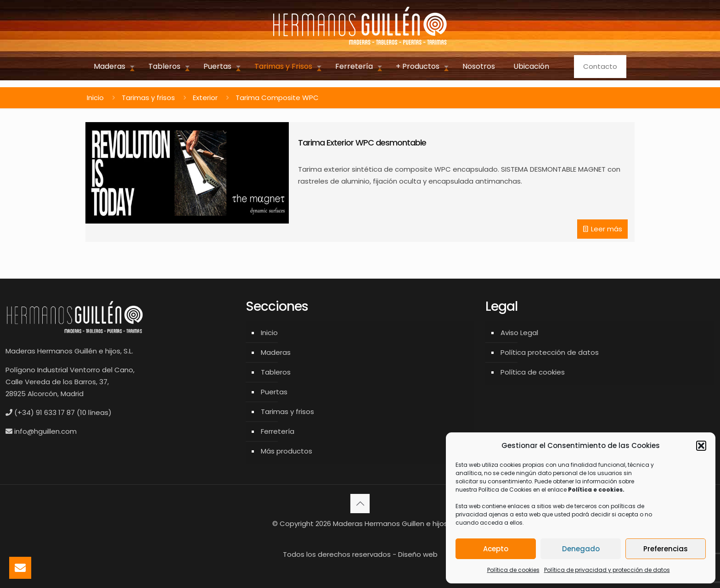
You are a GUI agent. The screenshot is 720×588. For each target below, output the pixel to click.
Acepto (496, 549)
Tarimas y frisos (148, 98)
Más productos (287, 451)
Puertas (274, 392)
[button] (701, 446)
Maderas (276, 352)
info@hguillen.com (45, 431)
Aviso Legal (519, 333)
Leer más (607, 229)
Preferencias (666, 549)
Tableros (276, 372)
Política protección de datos (550, 352)
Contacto (600, 66)
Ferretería (278, 431)
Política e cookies (595, 490)
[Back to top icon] (360, 504)
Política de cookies (513, 570)
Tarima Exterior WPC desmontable (362, 143)
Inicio (95, 98)
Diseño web (418, 554)
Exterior (205, 98)
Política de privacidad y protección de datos (607, 570)
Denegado (581, 549)
